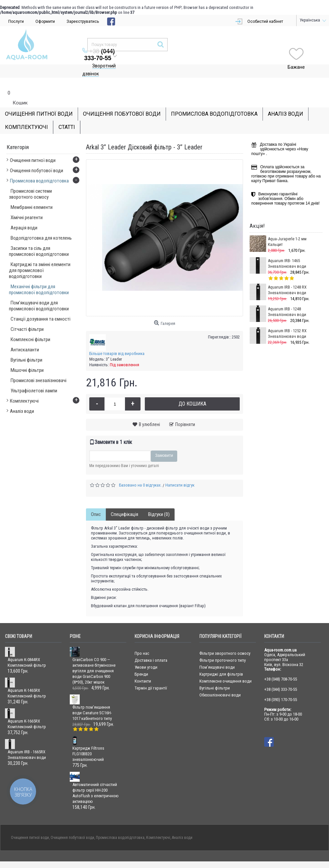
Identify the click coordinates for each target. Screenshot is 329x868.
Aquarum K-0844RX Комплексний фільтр (27, 649)
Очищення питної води (30, 824)
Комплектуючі (158, 824)
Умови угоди (146, 654)
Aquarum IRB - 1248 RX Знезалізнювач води (287, 277)
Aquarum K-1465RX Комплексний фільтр (27, 680)
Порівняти (185, 411)
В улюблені (149, 411)
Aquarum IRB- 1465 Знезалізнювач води (287, 250)
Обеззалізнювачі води (220, 682)
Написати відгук (180, 472)
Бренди (141, 661)
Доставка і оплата (151, 647)
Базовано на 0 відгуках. (140, 472)
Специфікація (124, 501)
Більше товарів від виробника (117, 340)
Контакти (143, 668)
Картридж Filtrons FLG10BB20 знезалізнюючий (88, 741)
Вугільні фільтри (215, 675)
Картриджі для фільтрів (221, 661)
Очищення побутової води (72, 824)
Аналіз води (182, 824)
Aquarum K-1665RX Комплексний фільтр (27, 711)
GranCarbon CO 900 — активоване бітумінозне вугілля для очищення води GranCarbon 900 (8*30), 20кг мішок (94, 658)
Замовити (164, 442)
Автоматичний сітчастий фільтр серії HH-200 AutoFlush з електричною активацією (96, 780)
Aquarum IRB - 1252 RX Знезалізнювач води (287, 320)
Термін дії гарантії (151, 675)
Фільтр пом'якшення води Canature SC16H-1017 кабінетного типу (92, 700)
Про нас (142, 640)
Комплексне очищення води (226, 668)
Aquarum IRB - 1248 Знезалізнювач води (287, 298)
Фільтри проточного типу (223, 647)
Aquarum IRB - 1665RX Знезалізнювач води (27, 741)
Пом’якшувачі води (217, 654)
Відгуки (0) (159, 501)
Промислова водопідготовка (120, 824)
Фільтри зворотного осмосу (225, 640)
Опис (96, 501)
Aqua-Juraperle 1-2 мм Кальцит (287, 228)
